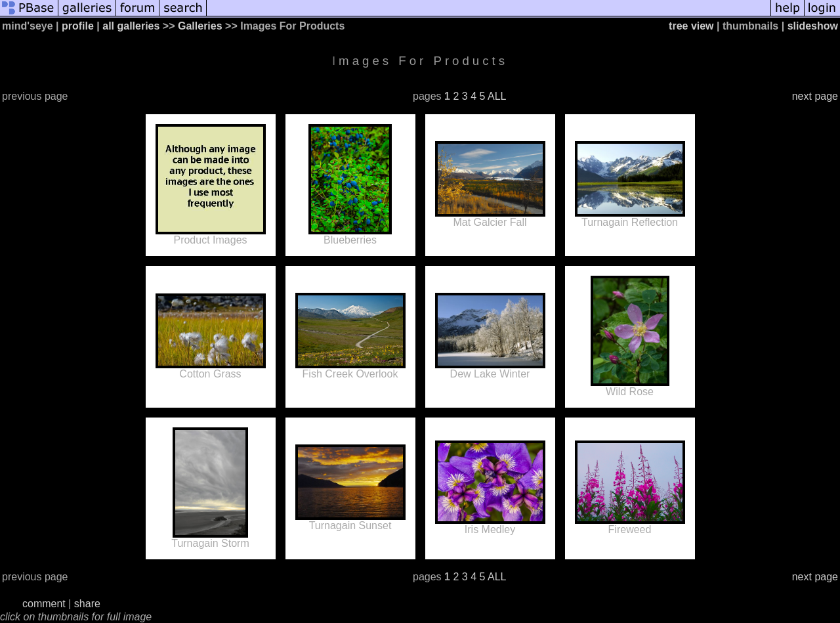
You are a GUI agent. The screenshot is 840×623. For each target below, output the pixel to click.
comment (44, 604)
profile (78, 26)
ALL (497, 96)
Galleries (200, 26)
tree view (691, 26)
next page (815, 96)
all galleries (131, 26)
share (87, 604)
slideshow (813, 26)
